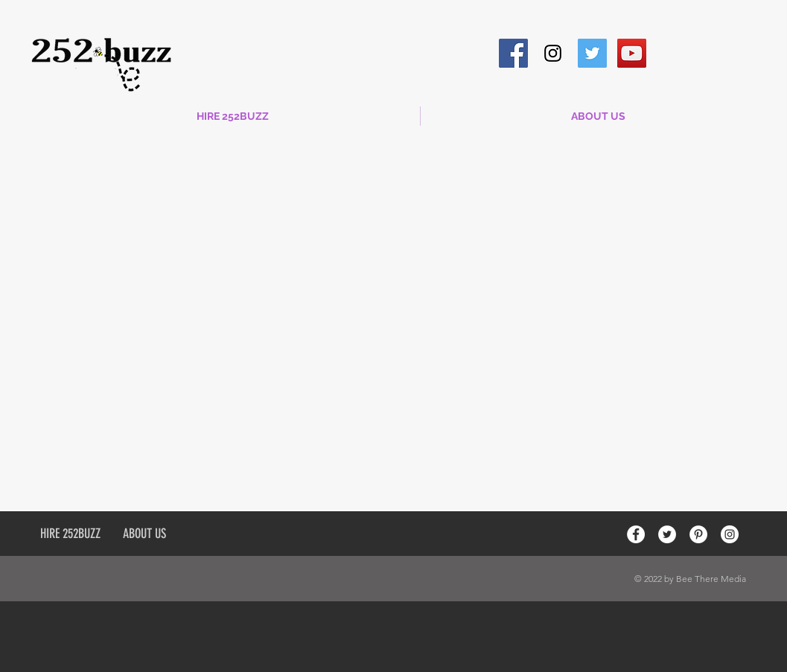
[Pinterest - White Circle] (698, 534)
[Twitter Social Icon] (592, 53)
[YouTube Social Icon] (632, 53)
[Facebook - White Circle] (636, 534)
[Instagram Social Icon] (553, 53)
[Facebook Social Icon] (513, 53)
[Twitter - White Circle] (667, 534)
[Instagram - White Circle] (730, 534)
